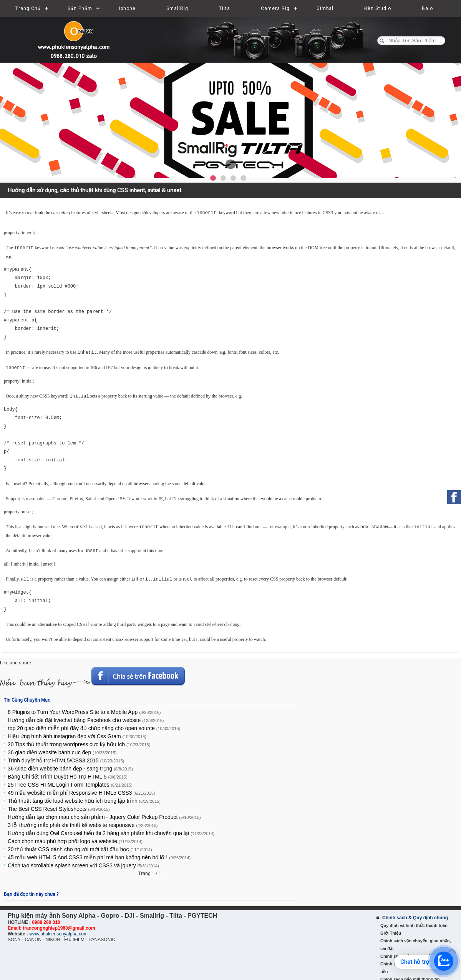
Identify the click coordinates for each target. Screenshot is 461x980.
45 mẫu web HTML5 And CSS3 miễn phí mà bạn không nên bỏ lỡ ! (99, 854)
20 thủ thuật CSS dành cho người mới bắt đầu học (80, 846)
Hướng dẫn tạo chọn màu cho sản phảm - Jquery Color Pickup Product (104, 814)
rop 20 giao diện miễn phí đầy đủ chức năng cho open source (94, 725)
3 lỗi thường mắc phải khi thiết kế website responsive (83, 822)
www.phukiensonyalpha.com (58, 931)
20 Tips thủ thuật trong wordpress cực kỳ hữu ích (79, 741)
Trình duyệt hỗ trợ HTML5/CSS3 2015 (66, 757)
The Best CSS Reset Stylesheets (59, 806)
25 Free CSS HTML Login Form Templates (70, 782)
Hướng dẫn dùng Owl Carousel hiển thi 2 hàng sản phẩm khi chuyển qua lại (111, 830)
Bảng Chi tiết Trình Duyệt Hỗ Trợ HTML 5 (68, 774)
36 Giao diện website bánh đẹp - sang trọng (70, 765)
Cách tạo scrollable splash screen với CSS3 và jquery (83, 862)
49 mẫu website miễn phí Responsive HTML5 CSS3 (81, 790)
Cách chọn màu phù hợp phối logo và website (75, 838)
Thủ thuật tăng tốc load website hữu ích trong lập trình (84, 798)
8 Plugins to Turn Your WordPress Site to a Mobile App (84, 709)
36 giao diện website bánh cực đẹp (62, 749)
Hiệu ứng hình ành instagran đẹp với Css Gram (77, 733)
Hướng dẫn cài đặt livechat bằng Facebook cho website (86, 717)
